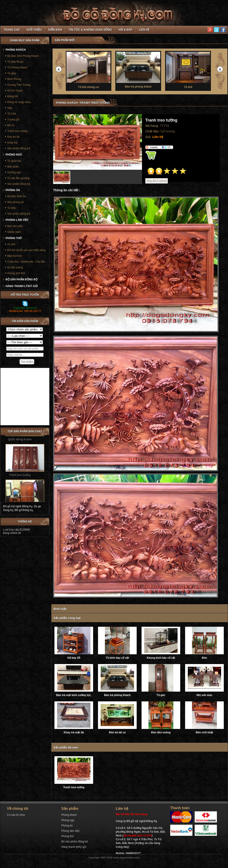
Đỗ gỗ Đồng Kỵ (24, 510)
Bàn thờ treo (15, 256)
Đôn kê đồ (13, 137)
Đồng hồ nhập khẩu (19, 102)
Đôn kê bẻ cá (117, 732)
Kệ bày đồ (74, 658)
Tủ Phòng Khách (17, 68)
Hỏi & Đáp (126, 30)
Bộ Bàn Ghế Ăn (17, 196)
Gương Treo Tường (19, 85)
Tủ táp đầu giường (18, 178)
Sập (10, 108)
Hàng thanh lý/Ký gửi (22, 286)
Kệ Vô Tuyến (15, 91)
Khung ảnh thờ (16, 273)
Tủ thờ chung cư (91, 70)
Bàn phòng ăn (16, 202)
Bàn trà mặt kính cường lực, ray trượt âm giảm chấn (74, 695)
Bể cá (11, 125)
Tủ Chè (12, 114)
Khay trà (12, 143)
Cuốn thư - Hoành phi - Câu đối (26, 262)
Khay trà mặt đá (74, 732)
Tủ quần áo (14, 161)
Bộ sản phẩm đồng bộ (22, 279)
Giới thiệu (34, 30)
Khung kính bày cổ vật (161, 658)
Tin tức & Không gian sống (90, 30)
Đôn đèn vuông (161, 732)
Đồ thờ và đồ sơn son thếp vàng (26, 250)
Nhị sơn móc (204, 695)
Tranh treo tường (74, 787)
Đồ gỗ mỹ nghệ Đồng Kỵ (18, 506)
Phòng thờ (14, 238)
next (221, 70)
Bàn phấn (13, 167)
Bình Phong (14, 79)
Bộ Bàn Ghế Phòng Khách (23, 56)
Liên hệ (144, 30)
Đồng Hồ (13, 96)
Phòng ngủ (14, 155)
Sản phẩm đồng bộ (19, 148)
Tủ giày (12, 73)
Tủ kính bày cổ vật (117, 658)
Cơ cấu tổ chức (16, 815)
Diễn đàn (55, 30)
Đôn (204, 658)
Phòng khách (16, 50)
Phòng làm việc (17, 220)
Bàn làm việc (15, 226)
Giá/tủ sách (14, 232)
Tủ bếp (12, 208)
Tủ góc (161, 695)
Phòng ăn (13, 190)
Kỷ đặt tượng (15, 267)
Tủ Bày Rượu (15, 62)
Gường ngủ (14, 172)
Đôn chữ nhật (204, 732)
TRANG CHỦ (12, 30)
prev (59, 70)
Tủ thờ (190, 70)
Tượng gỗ (13, 120)
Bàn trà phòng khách (140, 70)
